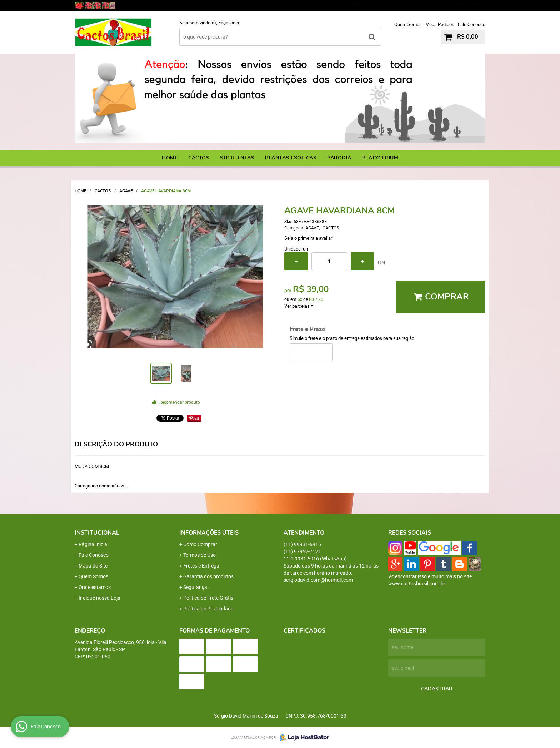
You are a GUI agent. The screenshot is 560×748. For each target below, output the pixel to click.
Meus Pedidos (440, 24)
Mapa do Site (93, 566)
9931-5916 (464, 5)
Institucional (97, 533)
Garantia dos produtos (208, 576)
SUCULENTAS (237, 158)
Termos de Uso (199, 555)
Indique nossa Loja (99, 598)
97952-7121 (405, 5)
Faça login (229, 23)
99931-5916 (345, 5)
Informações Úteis (209, 533)
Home (170, 158)
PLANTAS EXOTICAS (291, 158)
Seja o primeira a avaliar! (309, 238)
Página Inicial (93, 544)
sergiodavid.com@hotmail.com (318, 580)
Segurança (195, 587)
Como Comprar (200, 544)
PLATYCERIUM (380, 158)
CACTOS (199, 158)
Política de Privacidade (208, 608)
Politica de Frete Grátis (208, 598)
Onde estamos (95, 587)
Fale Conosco (472, 24)
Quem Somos (408, 24)
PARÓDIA (339, 158)
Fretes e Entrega (201, 566)
